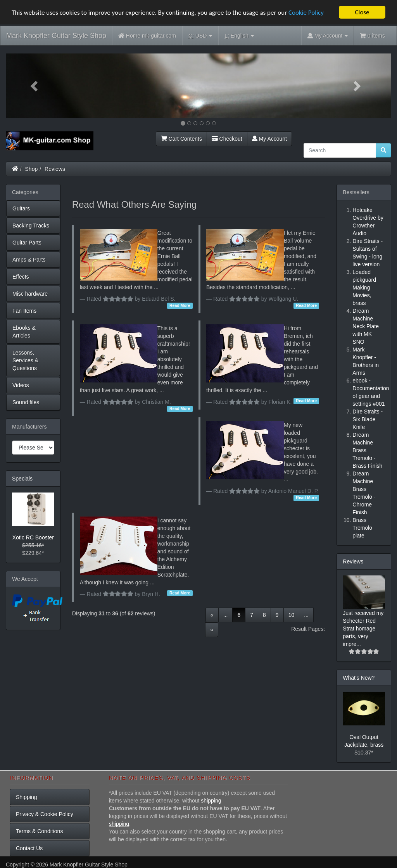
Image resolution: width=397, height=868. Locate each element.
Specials (22, 479)
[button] (35, 86)
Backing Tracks (31, 226)
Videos (21, 385)
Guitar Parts (27, 243)
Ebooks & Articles (24, 332)
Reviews (55, 169)
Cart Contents (181, 139)
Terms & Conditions (39, 831)
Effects (21, 277)
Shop (32, 169)
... (226, 615)
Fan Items (24, 311)
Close (362, 12)
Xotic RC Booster (33, 537)
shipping (211, 801)
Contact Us (29, 848)
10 (292, 615)
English (239, 36)
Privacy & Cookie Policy (45, 814)
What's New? (359, 678)
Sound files (26, 402)
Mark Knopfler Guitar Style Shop (56, 36)
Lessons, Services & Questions (25, 360)
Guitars (21, 208)
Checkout (227, 139)
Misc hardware (30, 294)
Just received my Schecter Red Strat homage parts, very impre (363, 629)
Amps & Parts (29, 260)
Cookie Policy (306, 12)
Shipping (27, 797)
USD (200, 36)
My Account (269, 139)
